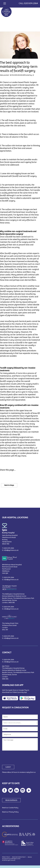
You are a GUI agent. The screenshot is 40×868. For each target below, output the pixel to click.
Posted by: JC (29, 75)
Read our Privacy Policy (10, 812)
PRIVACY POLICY (6, 857)
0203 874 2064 (31, 3)
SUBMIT (8, 767)
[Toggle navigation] (5, 3)
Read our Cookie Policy (10, 808)
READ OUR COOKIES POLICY (19, 857)
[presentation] (18, 756)
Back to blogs (9, 485)
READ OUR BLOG (11, 800)
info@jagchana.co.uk (11, 550)
